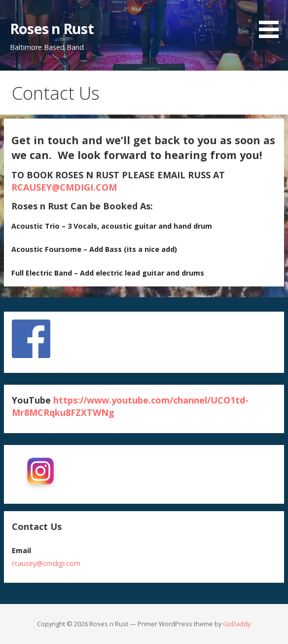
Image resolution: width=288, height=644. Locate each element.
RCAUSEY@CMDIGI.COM (64, 187)
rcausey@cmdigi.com (46, 563)
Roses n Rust (52, 28)
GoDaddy (237, 624)
